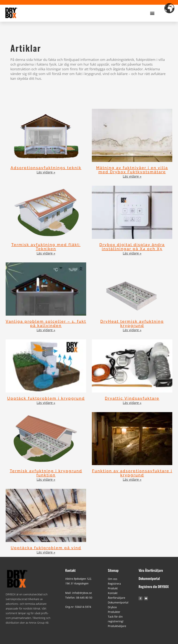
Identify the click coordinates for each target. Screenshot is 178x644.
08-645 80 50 (84, 598)
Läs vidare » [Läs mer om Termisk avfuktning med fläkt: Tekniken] (46, 253)
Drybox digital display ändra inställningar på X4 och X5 (132, 247)
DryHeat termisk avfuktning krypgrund (132, 324)
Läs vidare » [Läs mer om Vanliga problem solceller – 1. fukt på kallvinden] (46, 330)
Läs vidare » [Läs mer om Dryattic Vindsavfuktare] (132, 403)
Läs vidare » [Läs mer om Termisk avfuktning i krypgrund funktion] (46, 479)
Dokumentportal (118, 602)
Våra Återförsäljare (151, 570)
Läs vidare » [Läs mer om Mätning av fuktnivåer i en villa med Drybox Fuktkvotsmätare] (132, 176)
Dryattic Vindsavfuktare (132, 398)
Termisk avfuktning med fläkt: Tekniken (46, 247)
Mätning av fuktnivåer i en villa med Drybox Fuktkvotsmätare (132, 170)
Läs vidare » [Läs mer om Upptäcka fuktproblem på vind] (46, 552)
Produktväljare (117, 626)
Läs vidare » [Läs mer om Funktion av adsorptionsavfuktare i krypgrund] (132, 479)
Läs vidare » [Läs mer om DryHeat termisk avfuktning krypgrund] (132, 330)
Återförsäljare (117, 598)
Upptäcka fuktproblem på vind (46, 548)
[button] (152, 13)
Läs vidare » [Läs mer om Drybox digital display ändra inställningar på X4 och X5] (132, 253)
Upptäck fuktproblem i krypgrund (46, 398)
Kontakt (70, 570)
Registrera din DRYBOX (154, 586)
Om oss (113, 579)
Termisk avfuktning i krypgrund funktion (46, 473)
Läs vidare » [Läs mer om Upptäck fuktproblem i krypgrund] (46, 403)
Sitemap (113, 570)
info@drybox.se (82, 593)
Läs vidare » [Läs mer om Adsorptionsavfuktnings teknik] (46, 172)
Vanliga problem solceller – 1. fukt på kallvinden (46, 324)
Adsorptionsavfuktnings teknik (46, 168)
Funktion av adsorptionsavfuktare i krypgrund (132, 473)
